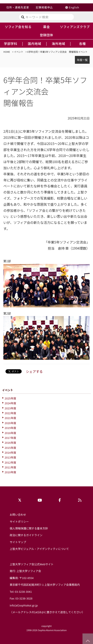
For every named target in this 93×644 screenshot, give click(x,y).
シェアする (34, 371)
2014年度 (10, 453)
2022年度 (10, 413)
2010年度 (10, 472)
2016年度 (10, 443)
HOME (7, 52)
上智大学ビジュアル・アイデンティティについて (39, 549)
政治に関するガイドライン (26, 535)
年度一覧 (82, 60)
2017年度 (10, 438)
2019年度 (10, 428)
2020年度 (10, 423)
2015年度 (10, 448)
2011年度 (10, 467)
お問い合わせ (18, 515)
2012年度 (10, 462)
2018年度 (10, 433)
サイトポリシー (19, 522)
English (74, 7)
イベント (19, 52)
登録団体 (46, 35)
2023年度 (10, 408)
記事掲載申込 (44, 7)
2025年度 (10, 398)
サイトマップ (18, 542)
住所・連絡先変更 (18, 7)
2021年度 (10, 418)
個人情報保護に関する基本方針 (29, 528)
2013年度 (10, 457)
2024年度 (10, 403)
